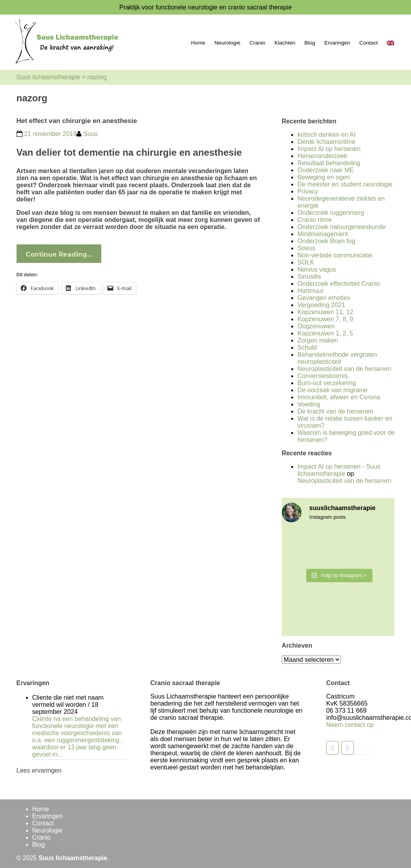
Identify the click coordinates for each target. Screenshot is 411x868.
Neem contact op (350, 725)
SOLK (306, 262)
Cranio (257, 43)
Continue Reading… (59, 254)
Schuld (307, 347)
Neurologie (227, 43)
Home (198, 43)
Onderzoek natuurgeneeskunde (342, 227)
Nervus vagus (317, 269)
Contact (369, 43)
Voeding (309, 404)
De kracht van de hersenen (335, 411)
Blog (310, 43)
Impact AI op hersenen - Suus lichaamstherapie (339, 470)
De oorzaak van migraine (333, 390)
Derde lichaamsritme (326, 142)
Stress (306, 248)
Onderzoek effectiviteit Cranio (339, 284)
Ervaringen (337, 43)
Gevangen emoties (324, 298)
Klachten (285, 43)
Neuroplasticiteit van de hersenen (344, 369)
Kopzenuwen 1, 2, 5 (325, 333)
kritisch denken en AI (327, 135)
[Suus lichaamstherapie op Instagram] (348, 748)
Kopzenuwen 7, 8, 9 (325, 319)
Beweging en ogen (324, 177)
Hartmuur (311, 291)
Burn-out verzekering (327, 383)
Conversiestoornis (323, 376)
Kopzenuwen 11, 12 (325, 312)
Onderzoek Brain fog (326, 241)
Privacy (308, 191)
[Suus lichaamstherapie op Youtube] (363, 748)
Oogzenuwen (316, 326)
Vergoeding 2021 (321, 305)
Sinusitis (309, 277)
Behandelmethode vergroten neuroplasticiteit (337, 358)
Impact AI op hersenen (329, 149)
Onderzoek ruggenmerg (331, 213)
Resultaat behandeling (329, 163)
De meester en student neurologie (345, 184)
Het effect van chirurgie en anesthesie (77, 121)
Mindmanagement (323, 234)
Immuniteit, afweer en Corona (339, 397)
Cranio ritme (315, 220)
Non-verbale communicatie (335, 255)
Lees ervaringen (39, 770)
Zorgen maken (318, 340)
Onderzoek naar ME (326, 170)
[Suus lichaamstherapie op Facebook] (333, 748)
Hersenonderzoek (322, 156)
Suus (91, 134)
